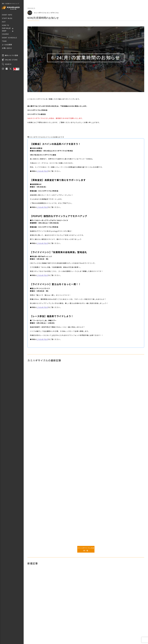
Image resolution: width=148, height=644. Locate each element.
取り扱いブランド (33, 631)
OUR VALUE (6, 28)
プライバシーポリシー (34, 636)
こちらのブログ (42, 171)
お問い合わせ (31, 634)
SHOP (4, 31)
